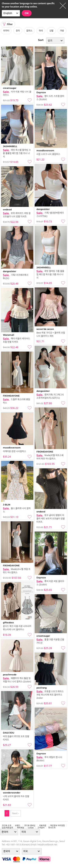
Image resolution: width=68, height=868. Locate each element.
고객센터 (41, 828)
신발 (51, 31)
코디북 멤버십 (30, 825)
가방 (62, 31)
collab (31, 828)
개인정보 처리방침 (57, 825)
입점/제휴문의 (8, 828)
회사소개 (52, 828)
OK (27, 13)
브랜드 (18, 825)
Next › (16, 813)
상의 (18, 31)
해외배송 (21, 828)
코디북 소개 (7, 825)
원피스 (29, 31)
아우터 (6, 31)
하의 (41, 31)
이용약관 (43, 825)
